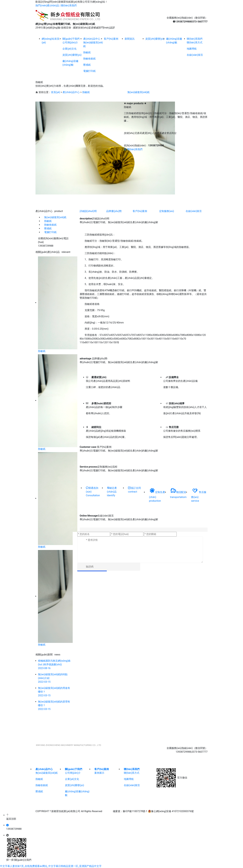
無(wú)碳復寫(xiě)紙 (138, 92)
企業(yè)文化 (70, 49)
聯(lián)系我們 (69, 5)
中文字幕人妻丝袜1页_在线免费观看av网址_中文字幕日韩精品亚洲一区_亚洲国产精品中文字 (51, 866)
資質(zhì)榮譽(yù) (72, 55)
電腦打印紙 (89, 71)
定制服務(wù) (167, 211)
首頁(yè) (56, 92)
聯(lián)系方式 (194, 43)
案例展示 (99, 773)
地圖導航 (192, 49)
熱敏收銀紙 (89, 59)
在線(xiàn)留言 (195, 55)
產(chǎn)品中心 (71, 92)
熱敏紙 (87, 52)
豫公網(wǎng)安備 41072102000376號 (171, 811)
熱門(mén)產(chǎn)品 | (48, 5)
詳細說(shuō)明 (88, 211)
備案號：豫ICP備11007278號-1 (130, 811)
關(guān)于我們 (74, 769)
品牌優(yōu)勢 (114, 211)
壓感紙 (87, 65)
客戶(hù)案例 (140, 211)
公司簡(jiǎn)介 (70, 43)
